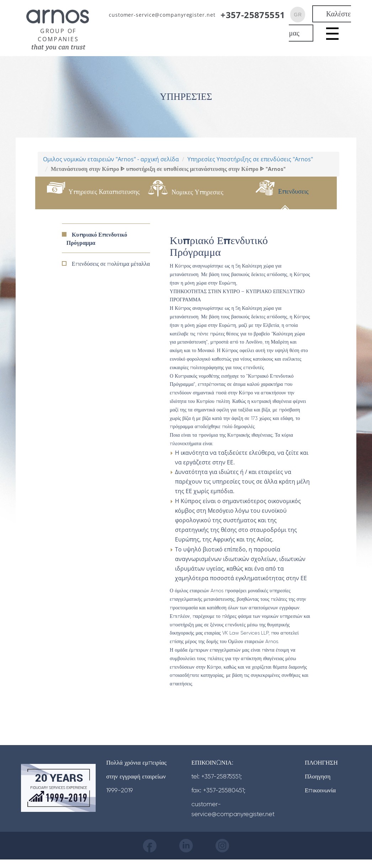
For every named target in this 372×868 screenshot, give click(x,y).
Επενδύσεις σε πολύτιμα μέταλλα (111, 264)
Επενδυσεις (293, 191)
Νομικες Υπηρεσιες (197, 192)
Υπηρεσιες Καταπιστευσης (104, 192)
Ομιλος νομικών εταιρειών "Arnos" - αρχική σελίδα (111, 159)
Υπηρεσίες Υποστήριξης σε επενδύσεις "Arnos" (250, 159)
